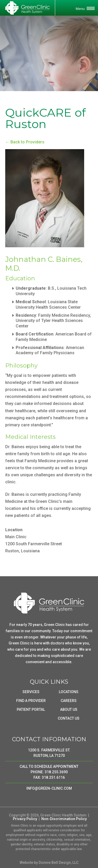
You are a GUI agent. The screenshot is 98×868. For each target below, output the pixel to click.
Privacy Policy (25, 819)
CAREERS (69, 701)
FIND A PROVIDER (31, 701)
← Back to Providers (25, 142)
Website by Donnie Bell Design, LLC (49, 863)
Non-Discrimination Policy (64, 819)
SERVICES (31, 692)
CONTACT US (69, 718)
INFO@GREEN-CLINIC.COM (49, 788)
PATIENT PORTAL (31, 709)
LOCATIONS (69, 692)
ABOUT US (69, 709)
